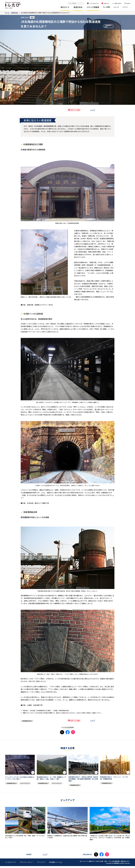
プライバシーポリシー (27, 864)
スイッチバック (25, 783)
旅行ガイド (65, 7)
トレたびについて (11, 864)
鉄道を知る (78, 7)
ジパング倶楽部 (93, 7)
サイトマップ (41, 864)
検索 (82, 3)
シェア (93, 110)
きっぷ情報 (107, 7)
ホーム (7, 13)
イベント (125, 7)
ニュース (116, 7)
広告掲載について (55, 864)
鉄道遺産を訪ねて (108, 25)
